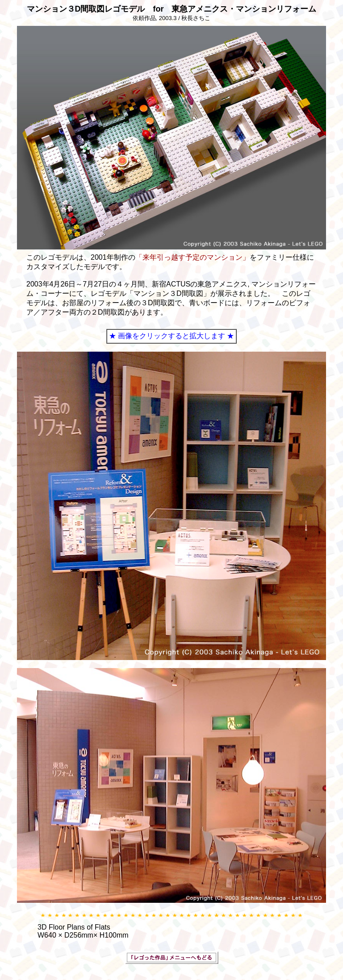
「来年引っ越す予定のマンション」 (192, 257)
